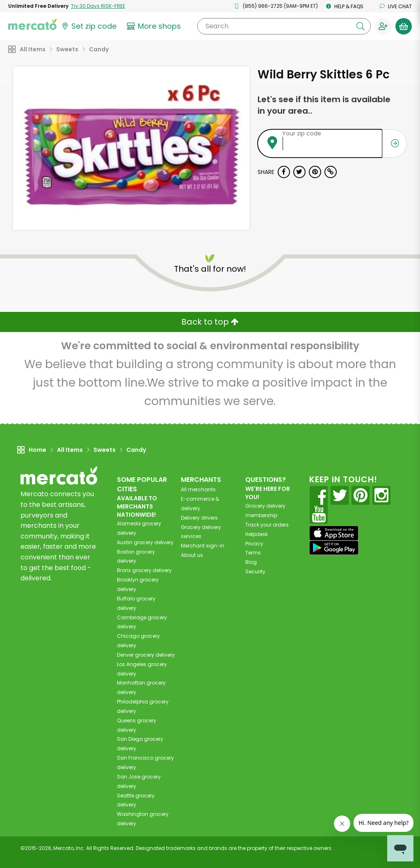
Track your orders (267, 525)
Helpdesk (257, 534)
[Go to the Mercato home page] (32, 24)
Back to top (210, 322)
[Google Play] (334, 548)
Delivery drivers (199, 518)
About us (192, 555)
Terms (253, 553)
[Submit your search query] (361, 26)
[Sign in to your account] (383, 26)
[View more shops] (155, 26)
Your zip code (302, 133)
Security (255, 571)
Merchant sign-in (203, 546)
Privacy (254, 544)
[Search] (284, 26)
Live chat (396, 6)
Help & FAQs (345, 6)
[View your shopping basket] (404, 26)
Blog (251, 562)
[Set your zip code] (89, 26)
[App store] (334, 533)
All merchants (198, 489)
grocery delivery (145, 542)
